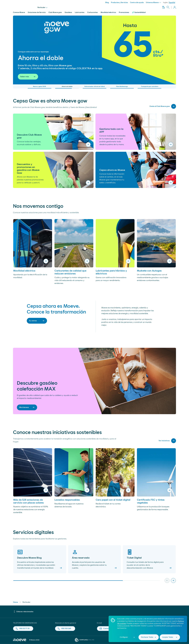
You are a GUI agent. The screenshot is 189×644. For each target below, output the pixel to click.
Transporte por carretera (149, 87)
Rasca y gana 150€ (40, 87)
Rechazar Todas (147, 637)
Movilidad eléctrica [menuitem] (108, 12)
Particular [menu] (42, 7)
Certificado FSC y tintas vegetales (151, 501)
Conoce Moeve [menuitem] (19, 12)
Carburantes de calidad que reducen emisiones (70, 272)
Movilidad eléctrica (24, 271)
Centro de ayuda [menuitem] (137, 3)
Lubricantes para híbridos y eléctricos (111, 272)
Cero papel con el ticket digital (113, 500)
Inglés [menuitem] (165, 3)
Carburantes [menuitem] (93, 12)
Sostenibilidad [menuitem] (139, 12)
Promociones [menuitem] (124, 12)
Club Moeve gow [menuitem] (55, 12)
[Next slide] (173, 581)
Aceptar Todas (168, 637)
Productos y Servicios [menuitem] (119, 3)
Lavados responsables (67, 500)
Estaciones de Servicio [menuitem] (37, 12)
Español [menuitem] (172, 3)
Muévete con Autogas (149, 271)
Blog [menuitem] (107, 3)
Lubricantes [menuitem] (80, 12)
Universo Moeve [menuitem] (153, 3)
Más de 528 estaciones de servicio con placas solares (29, 501)
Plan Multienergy (122, 87)
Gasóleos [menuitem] (68, 12)
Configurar (124, 637)
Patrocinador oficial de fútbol (94, 87)
